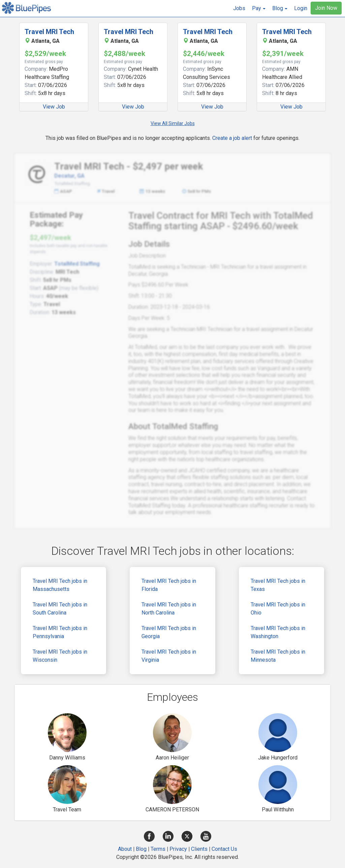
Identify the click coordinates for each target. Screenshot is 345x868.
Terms (158, 849)
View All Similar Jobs (173, 123)
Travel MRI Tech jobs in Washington (278, 632)
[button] (259, 8)
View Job (54, 107)
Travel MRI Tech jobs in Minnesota (278, 656)
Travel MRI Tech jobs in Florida (169, 585)
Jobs (239, 8)
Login (301, 8)
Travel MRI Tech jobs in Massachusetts (60, 585)
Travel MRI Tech (49, 32)
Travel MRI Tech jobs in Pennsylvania (60, 632)
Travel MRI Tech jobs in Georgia (169, 632)
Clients (199, 849)
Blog (141, 849)
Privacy (178, 849)
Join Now (326, 8)
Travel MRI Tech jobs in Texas (278, 585)
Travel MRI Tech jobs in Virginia (169, 656)
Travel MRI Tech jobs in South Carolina (60, 609)
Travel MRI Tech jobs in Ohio (278, 609)
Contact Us (224, 849)
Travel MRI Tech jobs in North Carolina (169, 609)
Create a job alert (232, 138)
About (125, 849)
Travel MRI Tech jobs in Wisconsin (60, 656)
